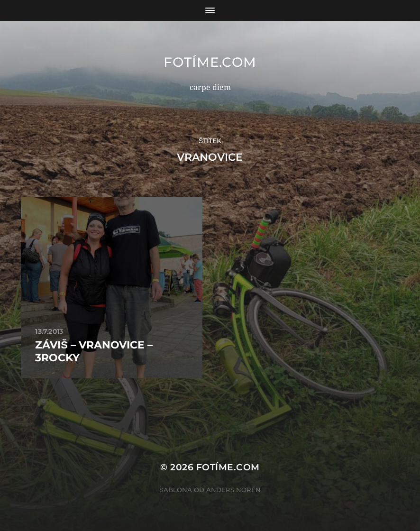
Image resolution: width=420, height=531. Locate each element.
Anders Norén (233, 490)
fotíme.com (210, 62)
